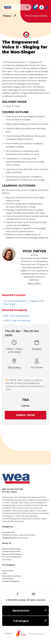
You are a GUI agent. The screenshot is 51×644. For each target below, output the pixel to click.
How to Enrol (8, 571)
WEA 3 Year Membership (18, 320)
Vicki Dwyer (37, 367)
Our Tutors (7, 559)
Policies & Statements (12, 557)
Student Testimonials (11, 551)
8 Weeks (37, 349)
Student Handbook (11, 581)
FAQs (4, 573)
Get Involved (8, 579)
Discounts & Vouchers (12, 576)
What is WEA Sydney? (12, 549)
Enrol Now (26, 415)
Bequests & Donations (12, 554)
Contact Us (8, 527)
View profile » (34, 284)
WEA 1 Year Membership (16, 316)
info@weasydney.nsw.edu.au (15, 538)
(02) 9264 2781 (8, 532)
